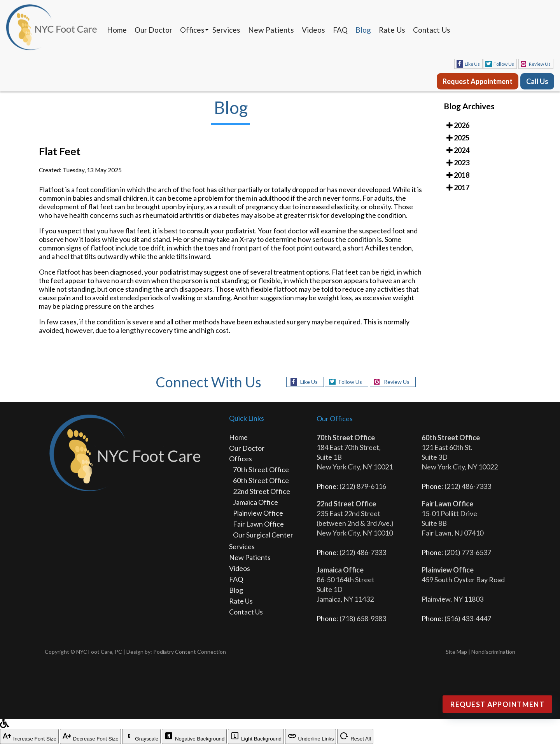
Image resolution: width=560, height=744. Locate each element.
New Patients (271, 30)
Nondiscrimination (493, 652)
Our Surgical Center (263, 535)
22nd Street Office (262, 491)
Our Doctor (153, 30)
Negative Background (194, 736)
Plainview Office (258, 513)
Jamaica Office (255, 502)
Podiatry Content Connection (190, 652)
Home (117, 30)
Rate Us (392, 30)
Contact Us (432, 30)
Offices (192, 30)
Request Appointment (478, 81)
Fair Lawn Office (258, 524)
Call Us (537, 81)
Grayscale (142, 736)
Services (226, 30)
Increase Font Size (29, 736)
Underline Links (311, 736)
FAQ (340, 30)
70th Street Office (261, 469)
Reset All (355, 736)
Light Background (256, 736)
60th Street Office (261, 480)
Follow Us (504, 64)
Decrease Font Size (90, 736)
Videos (313, 30)
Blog (363, 30)
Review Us (540, 64)
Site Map (456, 652)
